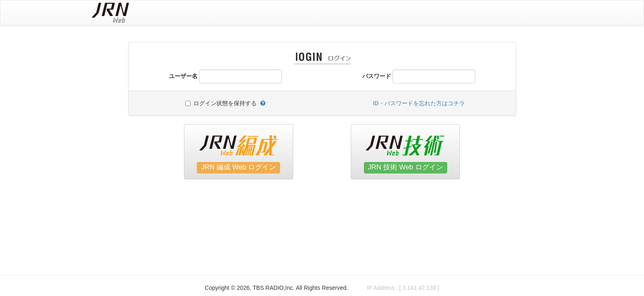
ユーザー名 (183, 76)
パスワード (377, 76)
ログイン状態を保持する (225, 103)
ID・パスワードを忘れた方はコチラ (419, 103)
